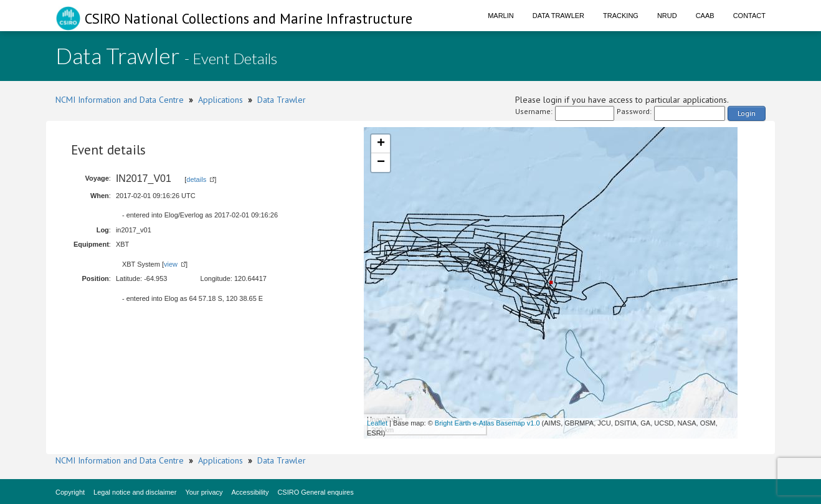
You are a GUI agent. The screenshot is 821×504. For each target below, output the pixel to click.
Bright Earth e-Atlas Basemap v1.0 (487, 423)
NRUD (667, 16)
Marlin (501, 16)
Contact (749, 16)
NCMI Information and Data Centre (120, 100)
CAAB (705, 16)
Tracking (621, 16)
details (196, 179)
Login (747, 113)
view (171, 264)
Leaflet (377, 423)
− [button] (381, 163)
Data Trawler (558, 16)
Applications (221, 100)
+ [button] (381, 144)
